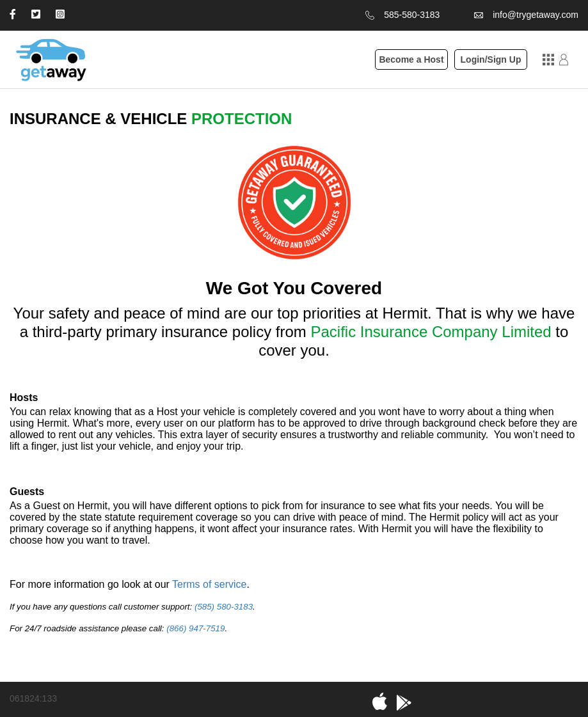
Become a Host (411, 59)
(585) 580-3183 (224, 607)
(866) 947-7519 (195, 628)
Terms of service (209, 584)
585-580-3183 (412, 15)
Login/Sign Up (491, 59)
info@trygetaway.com (536, 15)
